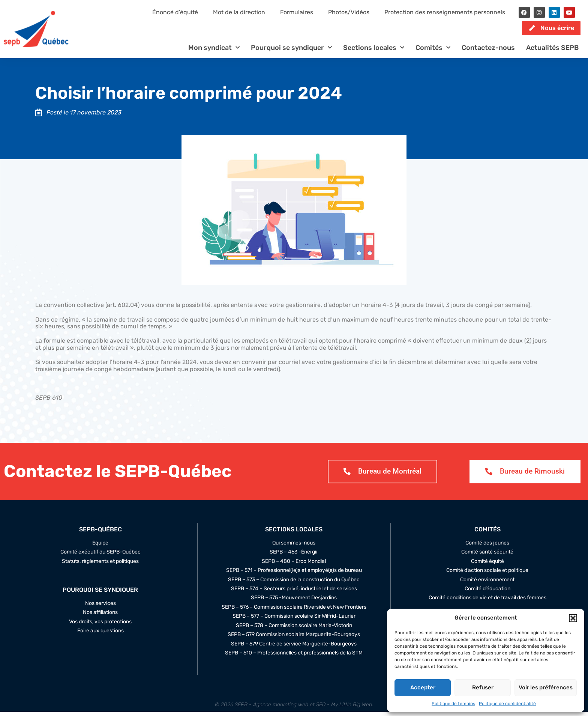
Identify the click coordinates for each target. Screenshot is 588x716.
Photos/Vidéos (349, 12)
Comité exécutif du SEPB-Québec (100, 556)
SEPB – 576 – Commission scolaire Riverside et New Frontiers (294, 611)
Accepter (423, 687)
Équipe (100, 547)
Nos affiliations (100, 617)
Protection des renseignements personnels (445, 12)
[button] (573, 618)
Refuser (483, 687)
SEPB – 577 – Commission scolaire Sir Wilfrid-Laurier (294, 620)
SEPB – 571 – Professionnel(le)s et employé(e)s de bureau (294, 575)
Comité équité (487, 565)
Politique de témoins (453, 704)
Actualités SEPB (552, 51)
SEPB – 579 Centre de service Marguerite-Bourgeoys (294, 648)
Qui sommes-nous (294, 547)
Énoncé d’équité (175, 12)
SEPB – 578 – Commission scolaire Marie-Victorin (294, 630)
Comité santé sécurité (487, 556)
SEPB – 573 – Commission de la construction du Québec (294, 584)
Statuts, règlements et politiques (100, 565)
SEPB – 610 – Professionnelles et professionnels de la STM (294, 657)
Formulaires (297, 12)
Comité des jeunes (487, 547)
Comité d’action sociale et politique (487, 575)
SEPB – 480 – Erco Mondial (294, 565)
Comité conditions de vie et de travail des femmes (487, 602)
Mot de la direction (239, 12)
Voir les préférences (546, 687)
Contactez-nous (488, 51)
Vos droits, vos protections (100, 626)
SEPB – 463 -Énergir (294, 556)
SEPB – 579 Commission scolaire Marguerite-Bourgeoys (294, 639)
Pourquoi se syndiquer (291, 52)
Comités (433, 52)
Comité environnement (487, 584)
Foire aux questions (100, 635)
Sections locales (374, 52)
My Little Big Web (352, 709)
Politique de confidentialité (507, 704)
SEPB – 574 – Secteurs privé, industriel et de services (294, 593)
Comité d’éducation (487, 593)
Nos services (100, 608)
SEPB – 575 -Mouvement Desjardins (294, 602)
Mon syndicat (214, 52)
